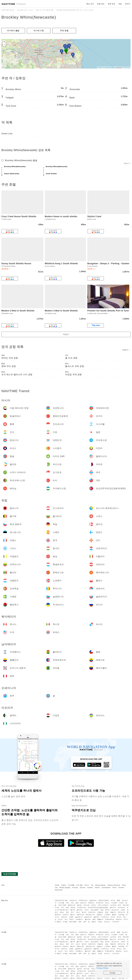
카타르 (94, 905)
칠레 (94, 919)
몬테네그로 (80, 915)
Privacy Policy (102, 968)
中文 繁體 (71, 885)
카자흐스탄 (100, 903)
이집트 (100, 922)
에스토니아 (115, 910)
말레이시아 (72, 905)
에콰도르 (119, 919)
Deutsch (83, 888)
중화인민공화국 (104, 900)
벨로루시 (97, 917)
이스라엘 (61, 903)
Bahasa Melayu (101, 885)
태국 (119, 905)
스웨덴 (71, 917)
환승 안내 (90, 4)
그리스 (78, 912)
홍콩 (119, 900)
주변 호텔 (64, 31)
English (64, 885)
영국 (67, 912)
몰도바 (73, 915)
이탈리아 (113, 912)
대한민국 (91, 903)
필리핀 (79, 905)
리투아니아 (121, 912)
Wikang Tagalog (65, 888)
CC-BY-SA (127, 68)
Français (75, 888)
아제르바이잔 (83, 900)
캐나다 (119, 917)
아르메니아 (73, 900)
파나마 (60, 919)
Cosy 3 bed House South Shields (19, 216)
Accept (112, 973)
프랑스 (62, 912)
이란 (72, 903)
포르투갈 (121, 915)
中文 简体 (79, 885)
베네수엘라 (73, 922)
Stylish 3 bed (94, 216)
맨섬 (107, 912)
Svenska (121, 888)
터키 (63, 908)
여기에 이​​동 (39, 31)
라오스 (107, 903)
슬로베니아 (79, 917)
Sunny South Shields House (16, 264)
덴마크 (107, 910)
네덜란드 (100, 915)
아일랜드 (100, 912)
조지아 (113, 900)
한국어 (87, 885)
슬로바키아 (88, 917)
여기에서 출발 (13, 31)
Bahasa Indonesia (114, 885)
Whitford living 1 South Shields (61, 264)
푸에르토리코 (110, 919)
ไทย (92, 885)
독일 (102, 910)
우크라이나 (105, 917)
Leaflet (100, 68)
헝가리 (84, 912)
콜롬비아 (100, 919)
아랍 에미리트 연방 (61, 900)
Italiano (97, 888)
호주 (85, 922)
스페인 (123, 910)
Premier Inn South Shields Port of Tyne (108, 311)
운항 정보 (111, 4)
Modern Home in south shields (61, 216)
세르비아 (64, 917)
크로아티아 (92, 912)
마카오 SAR (62, 905)
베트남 (73, 908)
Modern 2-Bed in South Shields (18, 311)
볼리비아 (88, 919)
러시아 (113, 917)
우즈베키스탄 (81, 908)
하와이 (72, 919)
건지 (72, 912)
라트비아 (66, 915)
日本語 (57, 885)
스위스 (87, 910)
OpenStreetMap (110, 68)
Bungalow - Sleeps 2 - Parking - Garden (108, 264)
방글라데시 (93, 900)
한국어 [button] (128, 4)
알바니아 (113, 908)
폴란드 (114, 915)
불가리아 (80, 910)
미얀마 (121, 903)
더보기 (127, 163)
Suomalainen (106, 888)
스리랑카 (114, 903)
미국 (66, 919)
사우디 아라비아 (103, 905)
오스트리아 (121, 908)
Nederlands (59, 890)
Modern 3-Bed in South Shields (61, 311)
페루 (80, 922)
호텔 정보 (101, 4)
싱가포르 (113, 905)
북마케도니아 (90, 915)
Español (90, 888)
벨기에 (73, 910)
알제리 (94, 922)
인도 (67, 903)
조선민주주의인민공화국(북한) (98, 908)
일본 (77, 903)
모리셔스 (107, 922)
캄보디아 (83, 903)
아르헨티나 (79, 919)
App (120, 4)
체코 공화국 (95, 910)
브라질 (65, 922)
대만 (67, 908)
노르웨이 (107, 915)
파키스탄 (87, 905)
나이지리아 (116, 922)
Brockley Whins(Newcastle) (29, 17)
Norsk (114, 888)
